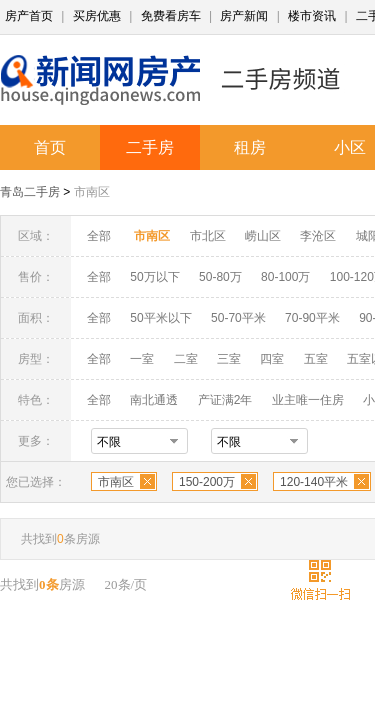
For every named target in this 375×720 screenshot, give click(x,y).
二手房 (150, 147)
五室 (316, 359)
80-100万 (285, 277)
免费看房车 (171, 16)
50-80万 (220, 277)
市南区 (92, 192)
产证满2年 (225, 400)
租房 (250, 147)
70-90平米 (312, 318)
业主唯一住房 (308, 400)
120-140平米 (314, 482)
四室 (272, 359)
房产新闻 (244, 16)
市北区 (208, 236)
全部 (99, 236)
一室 (142, 359)
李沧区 (318, 236)
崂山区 (263, 236)
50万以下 (154, 277)
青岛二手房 (30, 192)
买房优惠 (97, 16)
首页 (50, 147)
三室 (229, 359)
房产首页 (29, 16)
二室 (187, 359)
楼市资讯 (312, 16)
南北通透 (154, 400)
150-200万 (207, 482)
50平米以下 (160, 318)
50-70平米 (238, 318)
